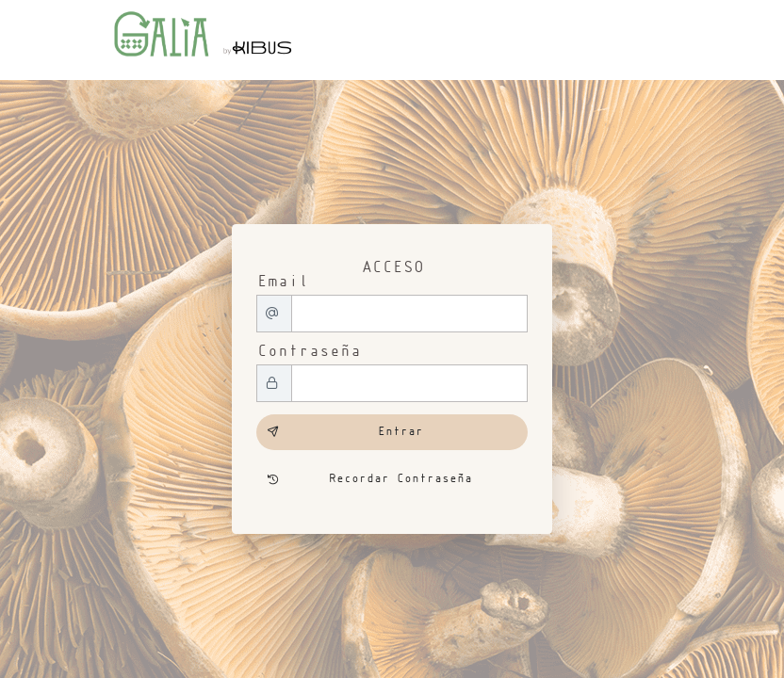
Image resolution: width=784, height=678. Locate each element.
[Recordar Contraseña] (392, 480)
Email (282, 282)
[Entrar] (392, 432)
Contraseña (308, 352)
